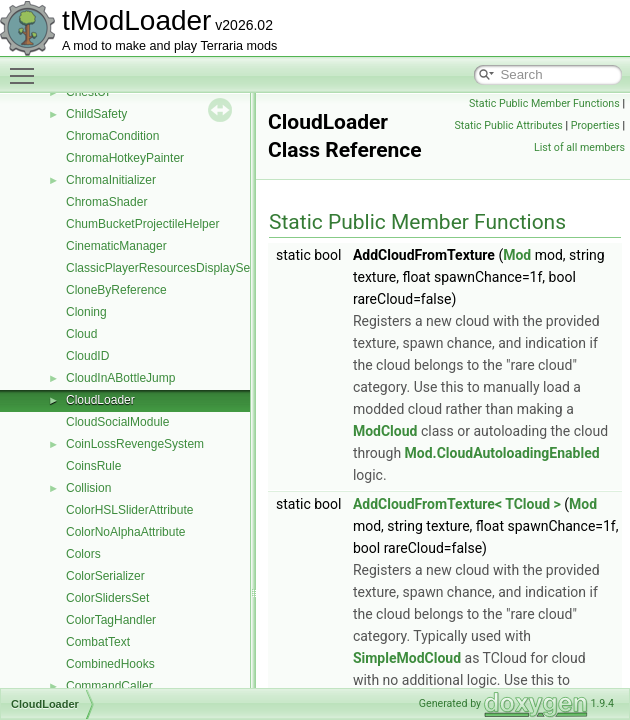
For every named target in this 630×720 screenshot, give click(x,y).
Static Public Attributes (508, 125)
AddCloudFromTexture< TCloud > (457, 504)
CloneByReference (116, 290)
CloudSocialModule (117, 422)
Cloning (86, 312)
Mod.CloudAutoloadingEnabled (502, 453)
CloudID (87, 356)
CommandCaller (109, 686)
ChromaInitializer (111, 180)
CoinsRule (93, 466)
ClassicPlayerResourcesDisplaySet (159, 268)
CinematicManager (116, 246)
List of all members (579, 147)
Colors (83, 554)
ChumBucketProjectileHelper (142, 224)
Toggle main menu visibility (27, 67)
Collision (88, 488)
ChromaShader (106, 202)
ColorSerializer (105, 576)
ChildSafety (96, 114)
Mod (517, 255)
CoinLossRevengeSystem (135, 444)
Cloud (81, 334)
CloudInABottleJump (120, 378)
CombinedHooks (110, 664)
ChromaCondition (112, 136)
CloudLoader (100, 400)
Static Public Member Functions (544, 103)
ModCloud (385, 431)
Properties (595, 125)
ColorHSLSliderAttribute (129, 510)
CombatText (98, 642)
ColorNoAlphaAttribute (125, 532)
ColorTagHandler (111, 620)
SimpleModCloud (407, 658)
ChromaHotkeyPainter (125, 158)
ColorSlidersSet (107, 598)
